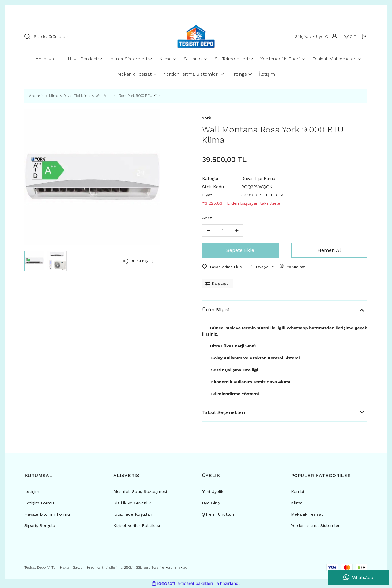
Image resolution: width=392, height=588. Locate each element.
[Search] (92, 36)
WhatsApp (358, 577)
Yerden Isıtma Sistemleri (316, 525)
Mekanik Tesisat (307, 514)
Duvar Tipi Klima (258, 178)
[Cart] (355, 36)
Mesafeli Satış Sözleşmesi (140, 491)
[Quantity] (223, 230)
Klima (297, 503)
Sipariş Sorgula (40, 525)
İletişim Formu (39, 503)
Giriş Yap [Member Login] (302, 36)
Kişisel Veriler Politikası (137, 525)
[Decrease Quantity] (209, 230)
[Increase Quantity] (237, 230)
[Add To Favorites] (222, 267)
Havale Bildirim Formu (47, 514)
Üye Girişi (211, 503)
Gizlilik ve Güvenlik (132, 503)
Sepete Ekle (240, 250)
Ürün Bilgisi (216, 310)
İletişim (32, 491)
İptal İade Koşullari (133, 514)
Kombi (298, 491)
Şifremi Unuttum (219, 514)
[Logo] (196, 36)
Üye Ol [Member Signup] (322, 36)
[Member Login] (333, 36)
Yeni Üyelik (213, 491)
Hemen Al (329, 250)
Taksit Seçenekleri (224, 412)
